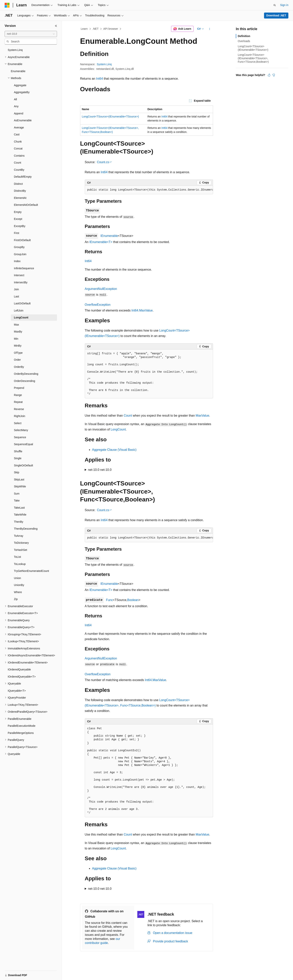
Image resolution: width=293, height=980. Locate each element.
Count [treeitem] (17, 163)
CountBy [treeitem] (19, 170)
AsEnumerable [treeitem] (23, 120)
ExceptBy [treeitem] (20, 226)
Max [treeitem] (16, 325)
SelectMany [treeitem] (21, 430)
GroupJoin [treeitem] (20, 254)
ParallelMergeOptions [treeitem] (21, 733)
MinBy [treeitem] (18, 346)
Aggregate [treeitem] (20, 85)
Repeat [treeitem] (18, 402)
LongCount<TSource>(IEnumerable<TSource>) (110, 116)
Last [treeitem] (16, 296)
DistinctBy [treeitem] (20, 191)
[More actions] (209, 29)
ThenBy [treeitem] (19, 522)
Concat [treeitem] (18, 149)
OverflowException (98, 305)
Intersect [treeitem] (19, 275)
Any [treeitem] (16, 106)
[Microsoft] (7, 5)
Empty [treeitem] (18, 212)
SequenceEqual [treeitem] (23, 444)
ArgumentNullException (101, 289)
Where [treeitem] (18, 592)
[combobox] (31, 34)
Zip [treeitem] (16, 599)
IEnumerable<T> (101, 242)
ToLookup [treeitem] (20, 564)
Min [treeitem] (16, 339)
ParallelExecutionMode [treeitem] (22, 726)
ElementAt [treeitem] (20, 198)
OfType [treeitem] (18, 353)
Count (128, 416)
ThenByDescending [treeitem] (26, 529)
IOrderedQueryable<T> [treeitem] (22, 677)
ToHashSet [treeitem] (20, 550)
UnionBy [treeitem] (19, 585)
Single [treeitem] (18, 458)
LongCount (118, 429)
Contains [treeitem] (19, 156)
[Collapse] (56, 26)
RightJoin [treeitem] (20, 416)
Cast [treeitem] (17, 134)
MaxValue (202, 416)
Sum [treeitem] (17, 494)
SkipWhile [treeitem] (20, 486)
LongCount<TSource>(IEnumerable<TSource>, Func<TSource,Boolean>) (253, 58)
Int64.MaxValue (142, 310)
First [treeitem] (17, 233)
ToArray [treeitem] (19, 536)
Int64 (99, 79)
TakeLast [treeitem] (19, 508)
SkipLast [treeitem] (19, 479)
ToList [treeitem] (17, 557)
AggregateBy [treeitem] (22, 92)
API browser (111, 29)
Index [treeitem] (17, 261)
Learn (84, 29)
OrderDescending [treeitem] (25, 381)
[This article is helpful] (269, 75)
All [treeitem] (15, 99)
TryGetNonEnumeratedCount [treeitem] (31, 571)
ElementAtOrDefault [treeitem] (26, 205)
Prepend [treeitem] (19, 388)
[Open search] (275, 5)
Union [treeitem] (17, 578)
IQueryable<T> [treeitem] (17, 691)
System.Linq (104, 64)
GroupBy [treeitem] (19, 247)
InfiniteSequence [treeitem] (24, 268)
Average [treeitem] (19, 127)
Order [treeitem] (17, 360)
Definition (244, 36)
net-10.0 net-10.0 (100, 470)
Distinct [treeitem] (18, 184)
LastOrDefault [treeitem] (22, 303)
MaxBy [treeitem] (18, 332)
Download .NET (276, 15)
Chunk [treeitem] (18, 142)
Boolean (133, 600)
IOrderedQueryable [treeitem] (19, 669)
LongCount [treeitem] (21, 317)
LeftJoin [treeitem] (19, 311)
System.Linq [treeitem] (15, 50)
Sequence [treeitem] (20, 437)
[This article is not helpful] (274, 75)
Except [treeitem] (18, 219)
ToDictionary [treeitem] (21, 543)
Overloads (244, 41)
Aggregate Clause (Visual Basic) (114, 450)
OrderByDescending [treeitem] (26, 374)
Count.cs (103, 162)
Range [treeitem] (18, 395)
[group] (149, 190)
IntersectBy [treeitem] (21, 282)
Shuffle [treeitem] (18, 451)
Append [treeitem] (19, 113)
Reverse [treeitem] (19, 409)
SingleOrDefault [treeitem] (23, 465)
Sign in (284, 5)
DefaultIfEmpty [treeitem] (23, 177)
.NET (95, 29)
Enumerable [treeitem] (18, 71)
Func (110, 600)
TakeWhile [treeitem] (20, 515)
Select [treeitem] (18, 423)
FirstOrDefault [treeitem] (22, 240)
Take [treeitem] (17, 501)
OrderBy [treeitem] (19, 367)
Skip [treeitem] (17, 472)
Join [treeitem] (16, 289)
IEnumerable (109, 236)
